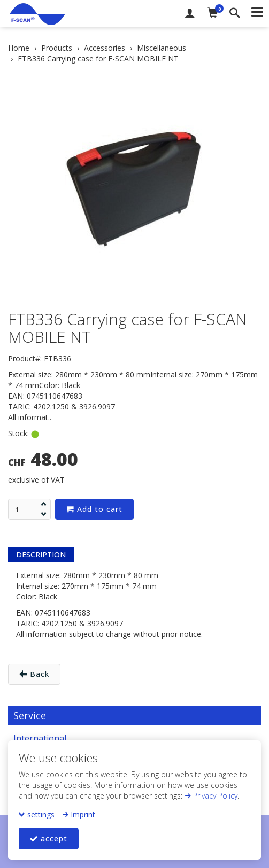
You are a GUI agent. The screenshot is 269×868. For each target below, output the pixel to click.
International (40, 738)
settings (37, 814)
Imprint (79, 814)
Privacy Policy (211, 796)
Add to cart (94, 509)
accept (49, 838)
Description (41, 554)
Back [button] (34, 674)
